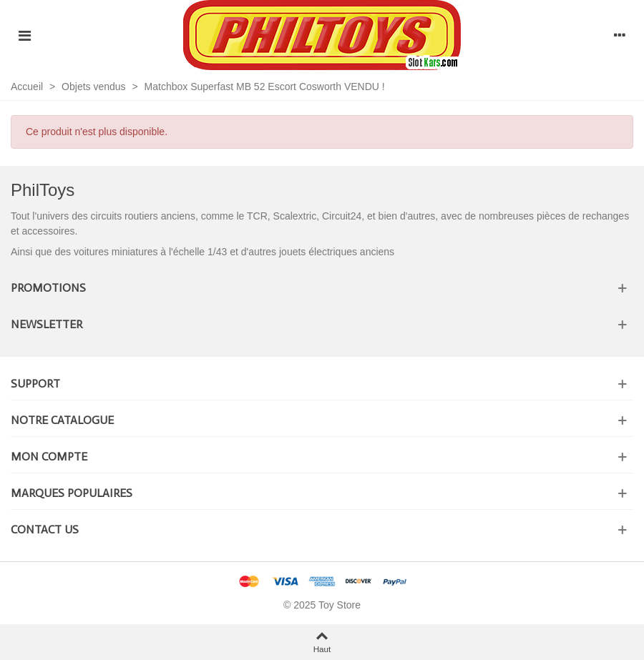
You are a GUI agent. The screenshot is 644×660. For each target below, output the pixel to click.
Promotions (48, 288)
